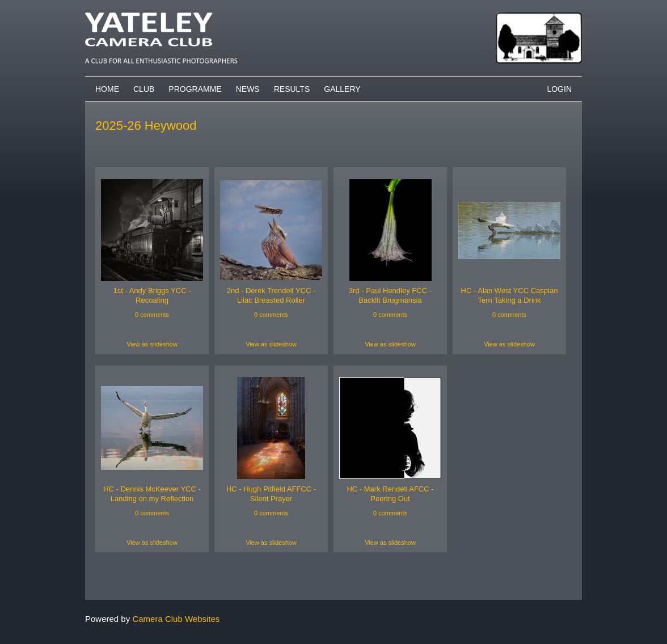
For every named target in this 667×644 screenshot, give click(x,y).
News (248, 89)
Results (292, 89)
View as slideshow (152, 344)
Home (107, 89)
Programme (195, 89)
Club (144, 89)
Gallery (342, 89)
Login (559, 89)
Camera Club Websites (176, 619)
